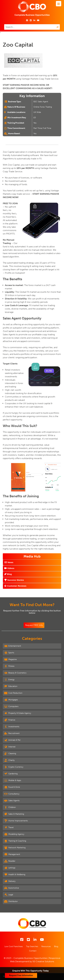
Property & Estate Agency (18, 713)
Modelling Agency (14, 834)
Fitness (9, 666)
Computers (11, 707)
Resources (46, 946)
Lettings (10, 868)
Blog (56, 946)
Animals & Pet (12, 740)
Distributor (11, 901)
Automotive (12, 888)
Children (10, 807)
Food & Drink (12, 787)
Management (12, 854)
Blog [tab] (8, 574)
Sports (9, 653)
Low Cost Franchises (14, 946)
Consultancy (12, 794)
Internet (10, 747)
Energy (9, 680)
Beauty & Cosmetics (15, 673)
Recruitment (12, 733)
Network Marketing (15, 848)
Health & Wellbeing (15, 875)
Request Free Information (21, 975)
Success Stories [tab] (14, 580)
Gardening (11, 774)
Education (11, 686)
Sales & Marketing (14, 814)
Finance (10, 720)
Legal (9, 895)
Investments (12, 727)
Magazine (10, 659)
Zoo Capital (18, 45)
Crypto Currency (14, 767)
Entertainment (13, 646)
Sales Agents (12, 801)
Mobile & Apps (13, 780)
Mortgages (11, 700)
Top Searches (32, 946)
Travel (9, 827)
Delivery (10, 881)
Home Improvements (16, 821)
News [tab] (9, 562)
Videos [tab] (9, 568)
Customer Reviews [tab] (15, 586)
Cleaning (10, 754)
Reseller (10, 861)
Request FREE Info (34, 625)
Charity (9, 760)
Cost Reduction (13, 693)
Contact (33, 951)
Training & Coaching (15, 841)
